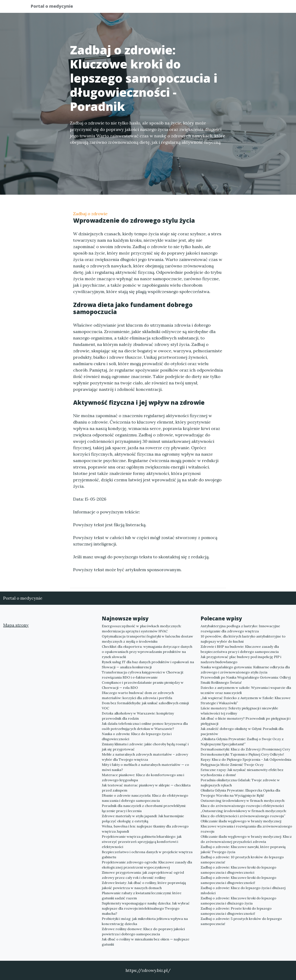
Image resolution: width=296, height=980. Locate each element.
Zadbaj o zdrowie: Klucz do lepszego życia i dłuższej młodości (243, 890)
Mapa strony (16, 625)
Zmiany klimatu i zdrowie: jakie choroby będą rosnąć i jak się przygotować (145, 747)
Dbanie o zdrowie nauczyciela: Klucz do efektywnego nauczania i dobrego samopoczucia (145, 798)
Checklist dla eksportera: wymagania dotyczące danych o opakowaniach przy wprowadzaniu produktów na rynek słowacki (147, 652)
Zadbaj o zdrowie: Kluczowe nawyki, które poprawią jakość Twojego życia (243, 849)
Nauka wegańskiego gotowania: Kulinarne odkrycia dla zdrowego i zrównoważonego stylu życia (245, 670)
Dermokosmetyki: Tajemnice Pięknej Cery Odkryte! (242, 754)
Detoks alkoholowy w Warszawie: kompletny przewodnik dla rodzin (138, 716)
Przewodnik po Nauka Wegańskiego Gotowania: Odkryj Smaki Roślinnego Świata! (246, 680)
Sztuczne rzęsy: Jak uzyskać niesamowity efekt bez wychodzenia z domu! (242, 772)
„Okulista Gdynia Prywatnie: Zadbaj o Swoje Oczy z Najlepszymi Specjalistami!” (242, 741)
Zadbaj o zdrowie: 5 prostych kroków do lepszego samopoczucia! (241, 921)
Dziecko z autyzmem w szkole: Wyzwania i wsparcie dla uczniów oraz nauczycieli (246, 690)
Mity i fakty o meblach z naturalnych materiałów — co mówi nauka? (145, 767)
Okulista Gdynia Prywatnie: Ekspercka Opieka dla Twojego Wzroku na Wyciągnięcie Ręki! (240, 793)
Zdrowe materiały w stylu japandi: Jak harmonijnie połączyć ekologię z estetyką (143, 818)
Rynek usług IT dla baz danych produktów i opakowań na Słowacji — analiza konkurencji (148, 664)
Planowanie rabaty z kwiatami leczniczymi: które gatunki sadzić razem (142, 895)
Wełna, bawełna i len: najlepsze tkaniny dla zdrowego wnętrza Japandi (145, 829)
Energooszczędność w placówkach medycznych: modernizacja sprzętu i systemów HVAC (142, 629)
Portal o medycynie (55, 7)
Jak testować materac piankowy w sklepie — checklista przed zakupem (146, 788)
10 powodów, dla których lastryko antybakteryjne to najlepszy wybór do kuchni (243, 639)
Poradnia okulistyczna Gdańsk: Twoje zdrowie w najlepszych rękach (240, 783)
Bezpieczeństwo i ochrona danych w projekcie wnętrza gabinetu (147, 854)
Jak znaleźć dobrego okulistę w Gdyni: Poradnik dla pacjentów (242, 731)
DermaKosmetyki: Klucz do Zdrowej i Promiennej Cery (245, 749)
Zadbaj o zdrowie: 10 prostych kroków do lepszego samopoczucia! (242, 860)
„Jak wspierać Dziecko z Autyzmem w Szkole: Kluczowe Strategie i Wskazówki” (246, 700)
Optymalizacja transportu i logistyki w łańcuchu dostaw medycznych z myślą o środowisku (147, 639)
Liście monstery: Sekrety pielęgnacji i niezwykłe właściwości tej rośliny (239, 711)
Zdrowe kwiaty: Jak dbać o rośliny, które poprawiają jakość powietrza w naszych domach (144, 885)
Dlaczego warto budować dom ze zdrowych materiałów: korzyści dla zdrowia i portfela (138, 695)
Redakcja (231, 8)
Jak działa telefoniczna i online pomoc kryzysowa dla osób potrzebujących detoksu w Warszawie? (145, 726)
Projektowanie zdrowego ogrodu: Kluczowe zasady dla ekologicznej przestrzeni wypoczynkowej (147, 865)
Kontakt (255, 8)
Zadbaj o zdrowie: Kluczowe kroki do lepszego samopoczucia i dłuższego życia (238, 901)
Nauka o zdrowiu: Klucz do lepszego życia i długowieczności (137, 736)
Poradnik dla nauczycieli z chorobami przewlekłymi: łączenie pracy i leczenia (144, 808)
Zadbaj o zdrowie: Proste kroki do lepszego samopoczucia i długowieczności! (236, 911)
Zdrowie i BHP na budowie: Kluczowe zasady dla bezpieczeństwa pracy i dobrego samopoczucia (240, 649)
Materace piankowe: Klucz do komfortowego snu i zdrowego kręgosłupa (143, 777)
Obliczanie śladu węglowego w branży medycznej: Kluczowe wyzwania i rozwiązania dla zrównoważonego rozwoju (246, 826)
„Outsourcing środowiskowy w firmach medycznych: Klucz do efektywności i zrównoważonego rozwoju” (244, 813)
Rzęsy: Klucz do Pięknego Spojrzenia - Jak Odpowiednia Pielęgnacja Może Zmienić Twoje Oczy (246, 762)
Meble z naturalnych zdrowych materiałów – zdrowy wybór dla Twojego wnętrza (145, 757)
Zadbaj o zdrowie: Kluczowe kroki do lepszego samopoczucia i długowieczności (238, 870)
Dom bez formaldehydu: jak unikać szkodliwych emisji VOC (145, 706)
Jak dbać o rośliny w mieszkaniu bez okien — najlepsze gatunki (146, 942)
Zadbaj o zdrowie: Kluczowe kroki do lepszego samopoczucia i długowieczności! (238, 880)
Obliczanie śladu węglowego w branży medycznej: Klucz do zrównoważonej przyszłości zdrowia (246, 839)
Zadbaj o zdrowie (90, 214)
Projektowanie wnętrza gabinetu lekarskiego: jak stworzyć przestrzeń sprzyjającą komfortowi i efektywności (142, 842)
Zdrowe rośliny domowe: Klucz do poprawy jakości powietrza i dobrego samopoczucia (143, 931)
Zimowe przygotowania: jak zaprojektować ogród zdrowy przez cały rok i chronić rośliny (143, 875)
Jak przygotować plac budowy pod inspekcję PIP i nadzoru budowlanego (241, 659)
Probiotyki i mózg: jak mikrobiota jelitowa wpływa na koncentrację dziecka (145, 921)
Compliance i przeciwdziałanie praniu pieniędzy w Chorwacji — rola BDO (143, 685)
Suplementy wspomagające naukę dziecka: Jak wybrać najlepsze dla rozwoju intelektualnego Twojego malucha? (146, 908)
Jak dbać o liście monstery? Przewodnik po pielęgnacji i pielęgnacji (246, 721)
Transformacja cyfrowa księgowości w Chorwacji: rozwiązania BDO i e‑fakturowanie (143, 675)
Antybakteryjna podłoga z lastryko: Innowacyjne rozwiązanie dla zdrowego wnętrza (240, 629)
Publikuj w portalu (199, 8)
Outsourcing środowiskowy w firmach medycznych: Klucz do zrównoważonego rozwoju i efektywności (243, 803)
